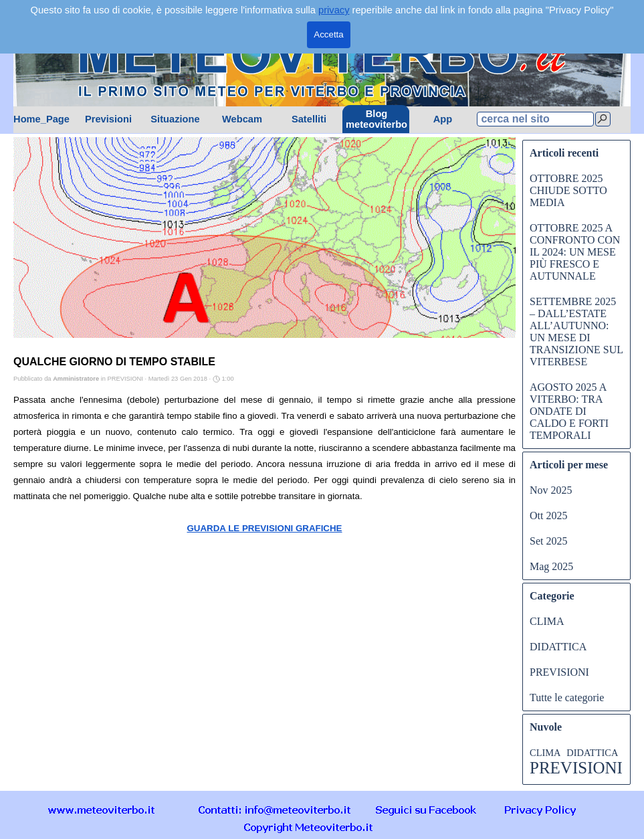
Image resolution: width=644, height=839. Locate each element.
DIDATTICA (558, 647)
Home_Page (41, 119)
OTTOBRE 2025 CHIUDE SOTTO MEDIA (568, 190)
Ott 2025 (548, 516)
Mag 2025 (551, 566)
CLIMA (547, 621)
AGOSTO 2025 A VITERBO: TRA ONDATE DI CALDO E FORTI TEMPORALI (569, 411)
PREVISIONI (559, 672)
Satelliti (309, 119)
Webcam (242, 119)
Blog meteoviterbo (377, 119)
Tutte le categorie (567, 697)
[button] (275, 809)
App (443, 119)
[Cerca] (603, 119)
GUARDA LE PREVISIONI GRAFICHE (264, 528)
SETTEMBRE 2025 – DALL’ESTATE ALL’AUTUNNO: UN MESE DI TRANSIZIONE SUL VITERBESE (576, 332)
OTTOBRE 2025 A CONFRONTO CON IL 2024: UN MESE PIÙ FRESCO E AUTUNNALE (575, 252)
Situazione (175, 119)
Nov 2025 (551, 490)
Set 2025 (548, 541)
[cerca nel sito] (535, 119)
